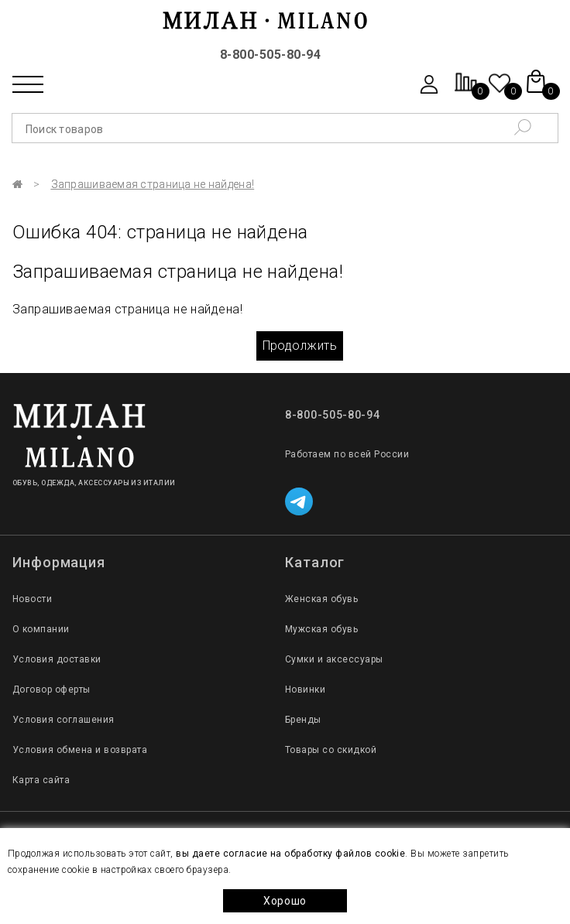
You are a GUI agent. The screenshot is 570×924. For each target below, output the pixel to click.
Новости (32, 599)
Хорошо (285, 901)
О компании (41, 629)
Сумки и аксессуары (334, 659)
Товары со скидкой (331, 750)
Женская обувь (321, 599)
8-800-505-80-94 (270, 55)
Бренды (303, 720)
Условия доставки (57, 659)
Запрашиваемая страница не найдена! (153, 184)
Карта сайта (41, 780)
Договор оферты (52, 690)
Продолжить (300, 346)
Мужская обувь (321, 629)
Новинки (305, 690)
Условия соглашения (64, 720)
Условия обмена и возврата (80, 750)
